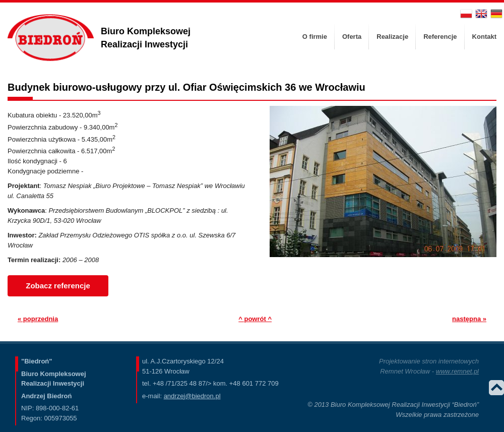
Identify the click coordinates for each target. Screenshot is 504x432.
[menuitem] (315, 37)
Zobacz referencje (58, 286)
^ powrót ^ (255, 319)
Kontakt (484, 37)
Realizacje (392, 37)
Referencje (440, 37)
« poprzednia (38, 319)
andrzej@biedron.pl (192, 396)
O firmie (315, 37)
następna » (469, 319)
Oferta (352, 37)
